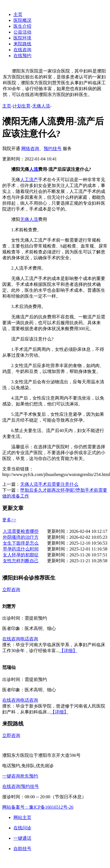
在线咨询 (22, 50)
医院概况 (22, 20)
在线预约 (22, 56)
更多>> (9, 520)
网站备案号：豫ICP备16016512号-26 (38, 807)
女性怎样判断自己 (21, 561)
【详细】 (68, 651)
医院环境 (22, 38)
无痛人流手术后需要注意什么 (49, 484)
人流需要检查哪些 (21, 531)
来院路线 (22, 44)
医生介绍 (22, 26)
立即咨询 (11, 590)
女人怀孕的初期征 (21, 555)
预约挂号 (53, 149)
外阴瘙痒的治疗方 (21, 537)
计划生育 (22, 106)
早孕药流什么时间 (21, 549)
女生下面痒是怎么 (21, 543)
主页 (18, 14)
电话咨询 (29, 639)
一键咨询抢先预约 (20, 776)
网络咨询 (30, 149)
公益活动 (22, 32)
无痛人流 (41, 106)
